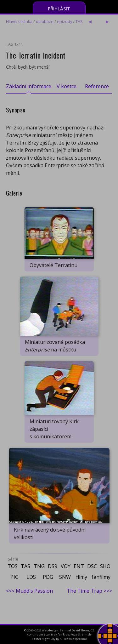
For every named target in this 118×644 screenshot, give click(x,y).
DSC (92, 566)
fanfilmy (101, 577)
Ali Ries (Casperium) (73, 639)
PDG (48, 577)
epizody (65, 21)
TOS (13, 566)
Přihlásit (59, 9)
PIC (14, 577)
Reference (97, 86)
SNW (65, 577)
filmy (82, 577)
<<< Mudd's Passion (29, 591)
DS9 (53, 566)
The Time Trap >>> (89, 591)
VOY (66, 566)
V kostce (67, 86)
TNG (39, 566)
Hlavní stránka (19, 21)
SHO (105, 566)
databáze (45, 21)
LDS (31, 577)
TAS (79, 21)
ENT (79, 566)
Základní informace (29, 86)
